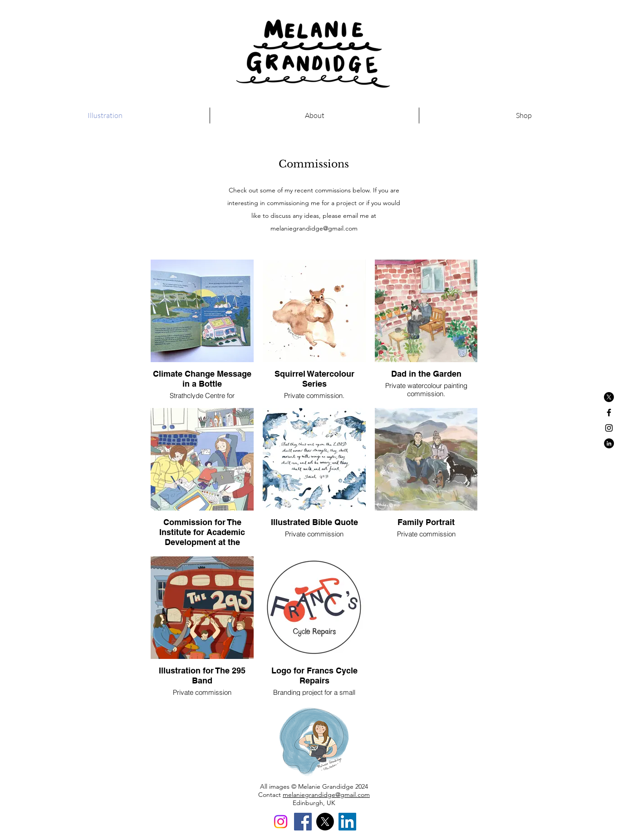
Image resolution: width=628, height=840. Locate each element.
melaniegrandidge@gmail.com (314, 228)
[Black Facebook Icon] (609, 413)
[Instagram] (281, 822)
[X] (609, 397)
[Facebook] (303, 822)
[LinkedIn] (347, 822)
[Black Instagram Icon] (609, 428)
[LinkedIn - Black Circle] (609, 443)
